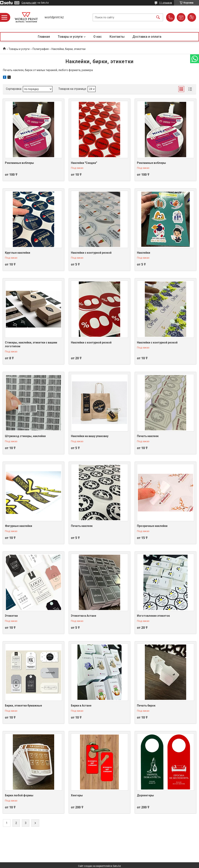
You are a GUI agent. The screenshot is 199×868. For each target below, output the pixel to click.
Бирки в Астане (81, 706)
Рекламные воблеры (19, 163)
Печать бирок (146, 706)
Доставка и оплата (147, 37)
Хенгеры (77, 795)
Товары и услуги (70, 37)
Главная (44, 37)
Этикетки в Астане (84, 616)
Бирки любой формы (19, 795)
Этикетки (11, 616)
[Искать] (158, 17)
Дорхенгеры (145, 795)
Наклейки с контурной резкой (91, 253)
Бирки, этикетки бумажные (23, 706)
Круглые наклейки (18, 253)
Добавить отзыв (192, 17)
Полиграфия (41, 49)
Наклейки (144, 253)
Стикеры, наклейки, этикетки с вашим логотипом (31, 344)
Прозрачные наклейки (152, 526)
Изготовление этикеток (153, 616)
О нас (98, 37)
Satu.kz (117, 866)
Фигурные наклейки (19, 526)
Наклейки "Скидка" (84, 163)
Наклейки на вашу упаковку (90, 436)
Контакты (117, 37)
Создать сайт (29, 3)
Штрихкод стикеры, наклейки (25, 436)
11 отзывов (166, 3)
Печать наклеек (148, 436)
